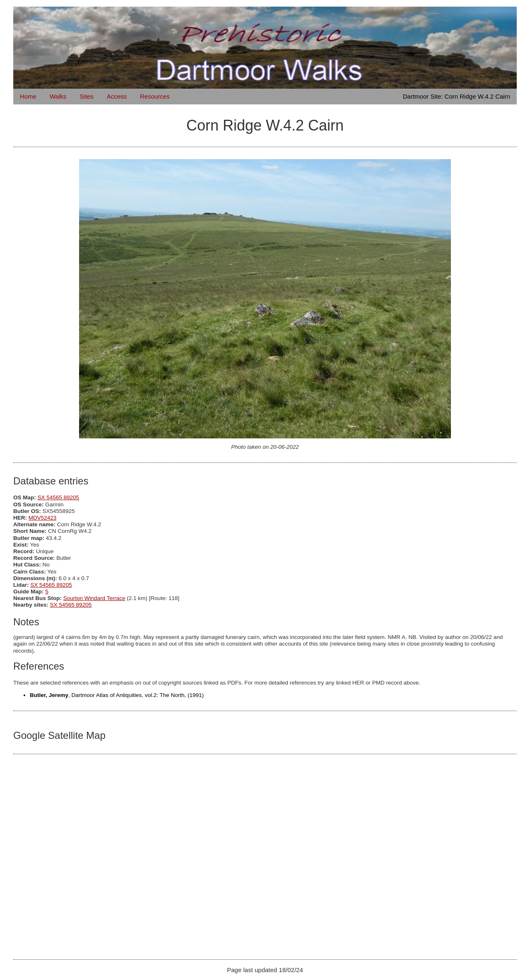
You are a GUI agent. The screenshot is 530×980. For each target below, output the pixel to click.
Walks (58, 96)
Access (117, 96)
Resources (155, 96)
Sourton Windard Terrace (94, 598)
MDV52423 (43, 518)
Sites (86, 96)
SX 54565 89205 (59, 497)
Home (28, 96)
